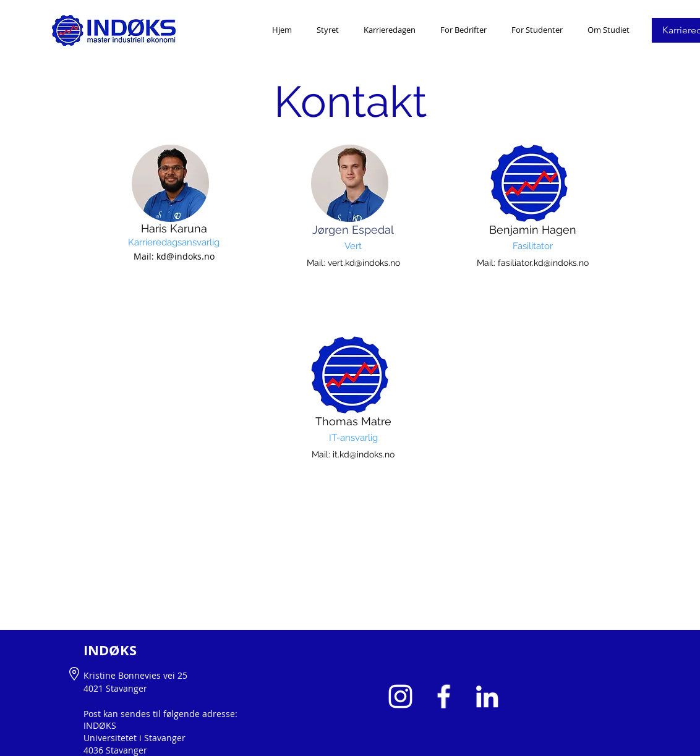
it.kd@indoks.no (364, 454)
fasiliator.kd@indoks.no (543, 263)
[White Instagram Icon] (400, 696)
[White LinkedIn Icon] (487, 696)
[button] (390, 30)
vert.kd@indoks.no (364, 263)
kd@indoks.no (186, 256)
